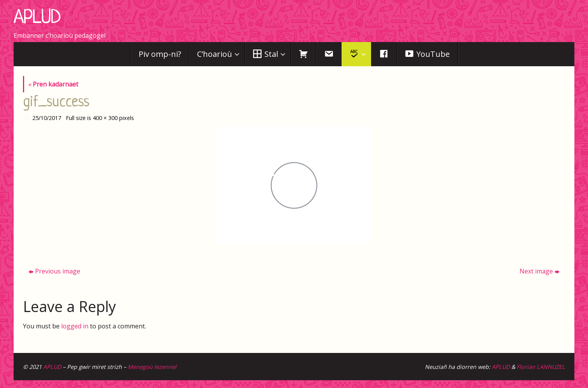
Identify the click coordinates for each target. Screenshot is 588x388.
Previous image (54, 271)
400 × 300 (105, 118)
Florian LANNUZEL (541, 367)
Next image (540, 271)
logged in (75, 326)
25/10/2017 (47, 118)
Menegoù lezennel (152, 367)
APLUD (37, 18)
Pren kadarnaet (53, 84)
